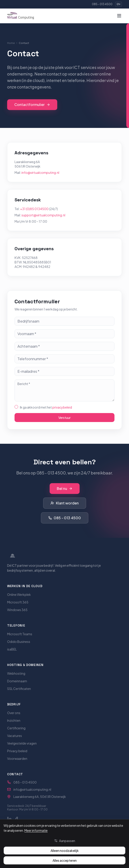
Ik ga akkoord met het (46, 407)
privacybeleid (62, 407)
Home (11, 43)
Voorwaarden (17, 758)
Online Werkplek (19, 594)
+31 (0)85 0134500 (34, 209)
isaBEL (12, 649)
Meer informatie (36, 830)
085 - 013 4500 (102, 4)
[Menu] (119, 16)
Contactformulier (32, 105)
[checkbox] (16, 407)
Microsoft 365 (18, 602)
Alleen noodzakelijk (65, 851)
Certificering (16, 728)
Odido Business (19, 642)
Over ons (14, 713)
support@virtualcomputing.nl (43, 215)
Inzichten (14, 720)
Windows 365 (17, 610)
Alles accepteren (65, 860)
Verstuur (64, 418)
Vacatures (15, 736)
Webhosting (16, 673)
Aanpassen (65, 841)
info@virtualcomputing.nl (40, 172)
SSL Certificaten (19, 689)
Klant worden (65, 503)
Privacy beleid (17, 751)
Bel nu (65, 488)
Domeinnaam (17, 681)
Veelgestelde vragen (22, 743)
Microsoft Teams (20, 634)
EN (118, 4)
